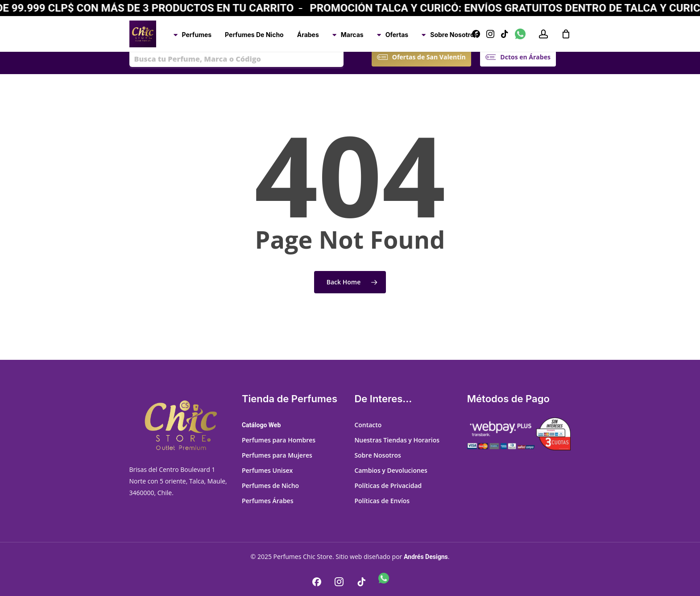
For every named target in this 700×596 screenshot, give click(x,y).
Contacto (368, 425)
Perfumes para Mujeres (277, 455)
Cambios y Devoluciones (391, 470)
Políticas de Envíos (382, 501)
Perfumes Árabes (268, 501)
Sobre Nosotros (378, 455)
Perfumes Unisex (267, 470)
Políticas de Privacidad (388, 486)
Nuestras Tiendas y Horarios (397, 440)
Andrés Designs (426, 557)
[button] (429, 57)
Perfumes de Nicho (270, 486)
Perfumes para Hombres (279, 440)
